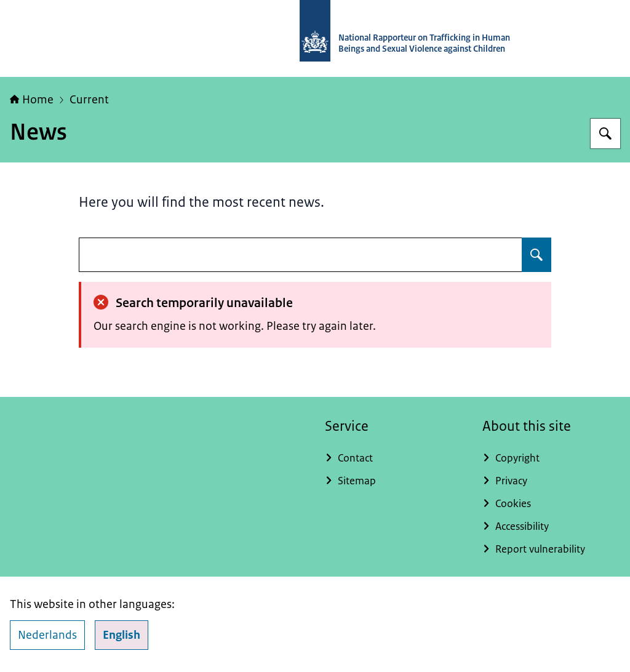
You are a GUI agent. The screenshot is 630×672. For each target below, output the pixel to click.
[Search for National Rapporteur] (605, 134)
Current (89, 100)
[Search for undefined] (536, 255)
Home (32, 100)
